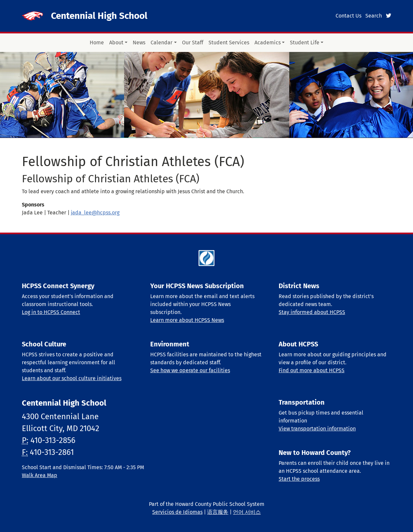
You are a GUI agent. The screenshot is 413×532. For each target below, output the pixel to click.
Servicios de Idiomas (177, 512)
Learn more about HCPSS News (187, 320)
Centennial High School (99, 16)
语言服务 (218, 512)
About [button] (116, 43)
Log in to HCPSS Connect (51, 312)
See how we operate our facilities (190, 370)
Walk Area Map (40, 475)
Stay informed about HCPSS (312, 312)
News (139, 43)
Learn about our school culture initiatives (72, 378)
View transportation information (317, 429)
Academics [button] (268, 43)
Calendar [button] (161, 43)
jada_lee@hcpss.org (95, 213)
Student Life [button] (305, 43)
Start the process (299, 479)
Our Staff (193, 43)
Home (97, 43)
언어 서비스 (247, 512)
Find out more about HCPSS (312, 370)
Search (374, 16)
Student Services (229, 43)
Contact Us (348, 16)
